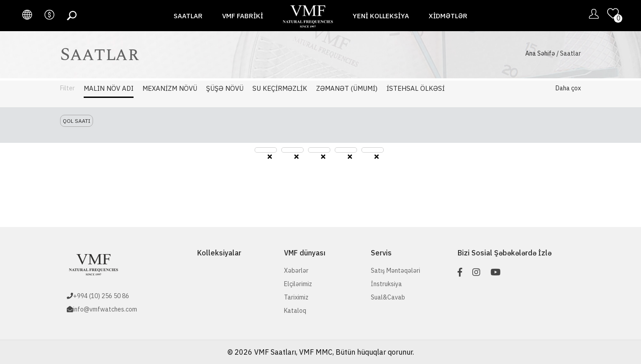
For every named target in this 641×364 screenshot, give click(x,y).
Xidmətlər (448, 16)
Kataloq (295, 311)
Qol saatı (77, 121)
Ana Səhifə (540, 53)
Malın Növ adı (109, 88)
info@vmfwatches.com (105, 309)
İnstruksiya (386, 284)
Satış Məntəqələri (396, 271)
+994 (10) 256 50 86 (101, 296)
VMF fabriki (243, 16)
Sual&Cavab (388, 297)
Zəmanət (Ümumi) (347, 88)
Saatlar (188, 16)
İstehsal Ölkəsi (416, 88)
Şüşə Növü (225, 88)
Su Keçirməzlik (280, 88)
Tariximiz (296, 297)
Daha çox (568, 88)
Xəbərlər (296, 271)
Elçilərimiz (298, 284)
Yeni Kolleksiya (381, 16)
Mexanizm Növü (170, 88)
